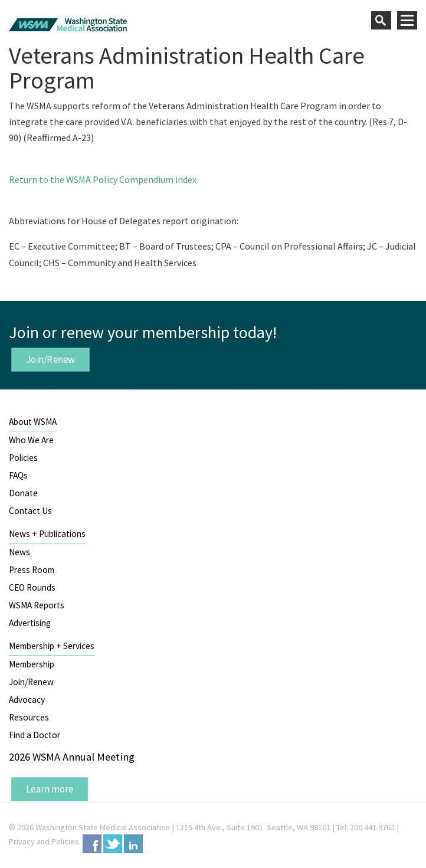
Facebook (92, 844)
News (19, 552)
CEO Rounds (32, 587)
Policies (23, 458)
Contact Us (30, 511)
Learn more (50, 789)
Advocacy (27, 700)
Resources (29, 717)
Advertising (30, 623)
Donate (23, 493)
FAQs (18, 475)
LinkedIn (133, 844)
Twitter (113, 844)
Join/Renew (51, 359)
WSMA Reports (37, 605)
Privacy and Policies (44, 841)
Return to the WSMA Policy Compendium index (103, 179)
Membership (32, 664)
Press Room (32, 570)
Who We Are (31, 440)
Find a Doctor (35, 735)
